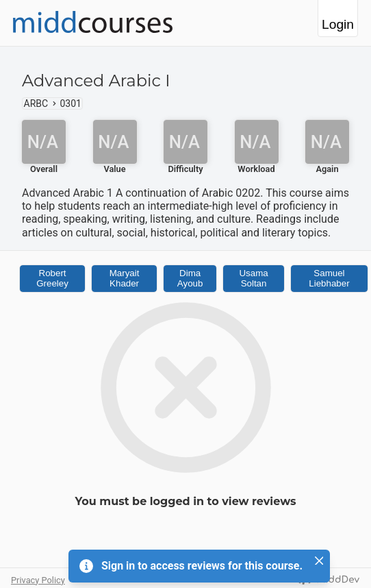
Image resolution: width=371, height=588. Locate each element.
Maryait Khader (125, 278)
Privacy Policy (38, 580)
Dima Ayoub (190, 278)
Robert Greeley (52, 278)
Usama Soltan (253, 278)
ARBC (36, 103)
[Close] (319, 561)
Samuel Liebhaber (329, 278)
